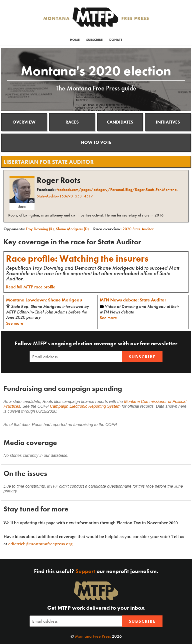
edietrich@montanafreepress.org (40, 544)
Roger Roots (59, 180)
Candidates (120, 122)
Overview (24, 122)
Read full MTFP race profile (31, 287)
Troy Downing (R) (40, 229)
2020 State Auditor (138, 229)
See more (15, 323)
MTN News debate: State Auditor (133, 300)
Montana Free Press (93, 636)
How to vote (96, 142)
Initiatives (168, 122)
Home (75, 40)
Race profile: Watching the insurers (77, 259)
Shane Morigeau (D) (72, 229)
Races (72, 122)
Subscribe (94, 40)
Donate (116, 40)
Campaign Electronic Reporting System (85, 406)
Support (85, 571)
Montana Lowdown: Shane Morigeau (44, 300)
